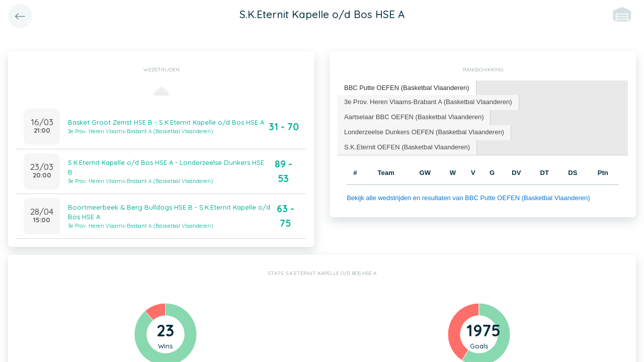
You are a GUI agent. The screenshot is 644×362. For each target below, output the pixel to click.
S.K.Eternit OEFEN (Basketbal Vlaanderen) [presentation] (407, 147)
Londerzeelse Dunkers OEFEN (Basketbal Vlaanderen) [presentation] (424, 132)
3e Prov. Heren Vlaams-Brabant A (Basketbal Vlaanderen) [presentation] (428, 102)
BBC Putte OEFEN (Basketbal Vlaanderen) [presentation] (407, 88)
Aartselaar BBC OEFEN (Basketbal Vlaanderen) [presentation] (414, 117)
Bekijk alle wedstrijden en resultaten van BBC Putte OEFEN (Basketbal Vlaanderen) (468, 198)
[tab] (407, 88)
